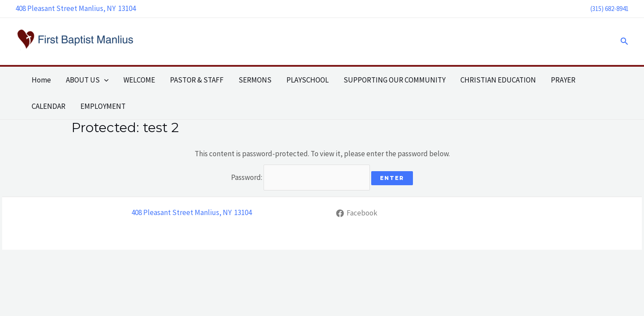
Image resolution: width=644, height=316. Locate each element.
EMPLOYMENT (103, 106)
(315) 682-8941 (610, 9)
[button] (624, 41)
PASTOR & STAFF (197, 80)
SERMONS (255, 80)
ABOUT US (87, 80)
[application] (104, 80)
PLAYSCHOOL (308, 80)
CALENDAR (49, 106)
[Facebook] (357, 213)
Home (41, 80)
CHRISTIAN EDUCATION (498, 80)
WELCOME (139, 80)
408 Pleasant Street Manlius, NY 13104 (76, 8)
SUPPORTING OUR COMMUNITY (394, 80)
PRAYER (563, 80)
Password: (301, 177)
